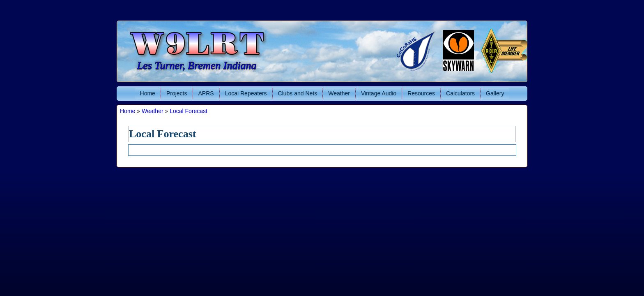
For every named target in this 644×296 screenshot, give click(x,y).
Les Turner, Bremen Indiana (197, 66)
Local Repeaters (246, 93)
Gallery (495, 93)
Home (148, 93)
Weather (339, 93)
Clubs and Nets (298, 93)
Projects (177, 93)
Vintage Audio (379, 93)
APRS (206, 93)
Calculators (460, 93)
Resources (421, 93)
